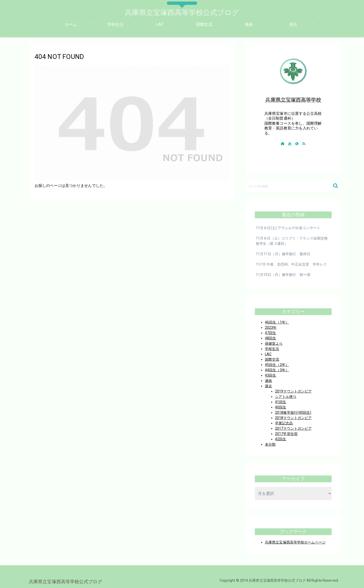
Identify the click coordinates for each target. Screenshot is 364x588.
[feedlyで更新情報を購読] (297, 143)
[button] (336, 186)
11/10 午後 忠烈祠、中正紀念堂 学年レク (291, 264)
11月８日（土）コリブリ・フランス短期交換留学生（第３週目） (292, 241)
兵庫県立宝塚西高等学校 (293, 100)
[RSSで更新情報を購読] (304, 143)
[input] (293, 186)
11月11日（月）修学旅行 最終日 (283, 254)
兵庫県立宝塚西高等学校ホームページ (295, 542)
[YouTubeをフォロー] (290, 143)
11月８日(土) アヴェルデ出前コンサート (288, 228)
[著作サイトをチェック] (283, 143)
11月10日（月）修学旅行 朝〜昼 (283, 275)
